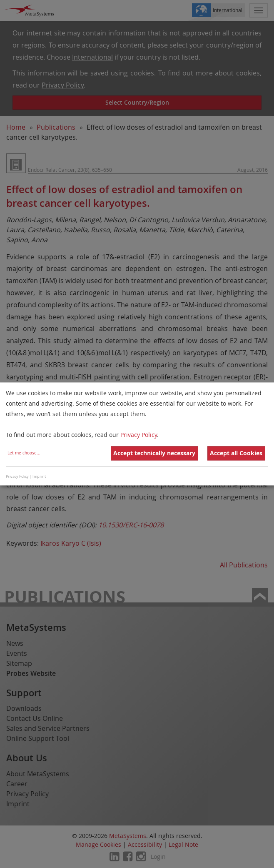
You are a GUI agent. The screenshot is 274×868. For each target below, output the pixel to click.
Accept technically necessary (154, 453)
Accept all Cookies (236, 453)
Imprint (39, 477)
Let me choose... (24, 453)
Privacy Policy (139, 435)
